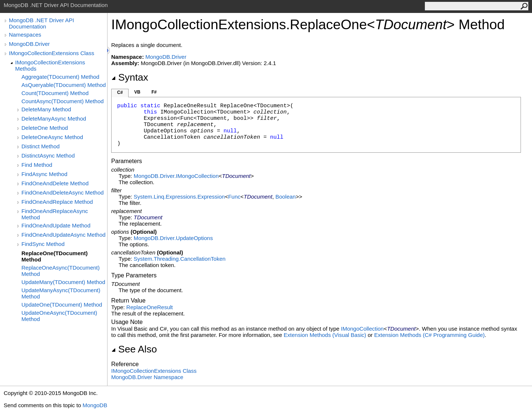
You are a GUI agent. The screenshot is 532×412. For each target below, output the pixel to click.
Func (234, 197)
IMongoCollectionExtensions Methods (50, 65)
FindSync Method (43, 244)
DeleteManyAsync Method (54, 119)
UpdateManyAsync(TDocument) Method (61, 293)
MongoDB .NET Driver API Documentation (41, 23)
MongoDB (95, 405)
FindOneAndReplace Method (57, 202)
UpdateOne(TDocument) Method (62, 305)
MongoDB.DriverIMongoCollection (176, 176)
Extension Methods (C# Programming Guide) (429, 335)
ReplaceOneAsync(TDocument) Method (61, 271)
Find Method (37, 165)
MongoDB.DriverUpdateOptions (173, 238)
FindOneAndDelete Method (55, 183)
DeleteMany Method (46, 109)
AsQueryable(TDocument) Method (64, 85)
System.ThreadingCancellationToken (180, 259)
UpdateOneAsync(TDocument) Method (59, 316)
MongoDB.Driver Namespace (147, 377)
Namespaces (25, 35)
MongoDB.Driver (29, 44)
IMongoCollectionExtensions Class (52, 53)
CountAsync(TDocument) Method (63, 101)
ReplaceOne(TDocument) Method (54, 256)
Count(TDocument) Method (55, 93)
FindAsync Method (44, 174)
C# (120, 92)
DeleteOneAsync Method (52, 137)
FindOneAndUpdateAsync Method (64, 235)
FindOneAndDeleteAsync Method (63, 193)
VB (137, 92)
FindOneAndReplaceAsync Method (55, 214)
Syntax (130, 77)
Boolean (285, 197)
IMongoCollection (362, 329)
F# (154, 92)
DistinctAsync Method (48, 156)
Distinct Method (40, 146)
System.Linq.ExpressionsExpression (179, 197)
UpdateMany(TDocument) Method (63, 282)
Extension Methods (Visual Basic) (325, 335)
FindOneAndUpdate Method (56, 225)
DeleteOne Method (45, 128)
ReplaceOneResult (150, 307)
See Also (134, 349)
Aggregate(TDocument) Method (60, 77)
